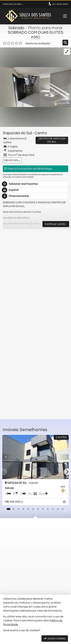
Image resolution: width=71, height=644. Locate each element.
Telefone (10, 360)
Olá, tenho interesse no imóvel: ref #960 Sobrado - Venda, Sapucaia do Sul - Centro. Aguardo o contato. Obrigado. (35, 322)
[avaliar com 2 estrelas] (9, 43)
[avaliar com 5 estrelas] (21, 43)
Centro (41, 133)
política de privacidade (53, 377)
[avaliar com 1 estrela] (5, 43)
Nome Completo (15, 334)
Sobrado (16, 28)
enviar (58, 399)
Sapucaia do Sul (17, 133)
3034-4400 (60, 4)
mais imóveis (36, 286)
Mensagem (12, 313)
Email (8, 347)
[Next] (67, 472)
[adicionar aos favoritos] (65, 502)
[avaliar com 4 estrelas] (17, 43)
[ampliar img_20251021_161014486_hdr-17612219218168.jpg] (35, 77)
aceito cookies (55, 638)
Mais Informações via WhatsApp (28, 169)
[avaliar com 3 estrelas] (13, 43)
